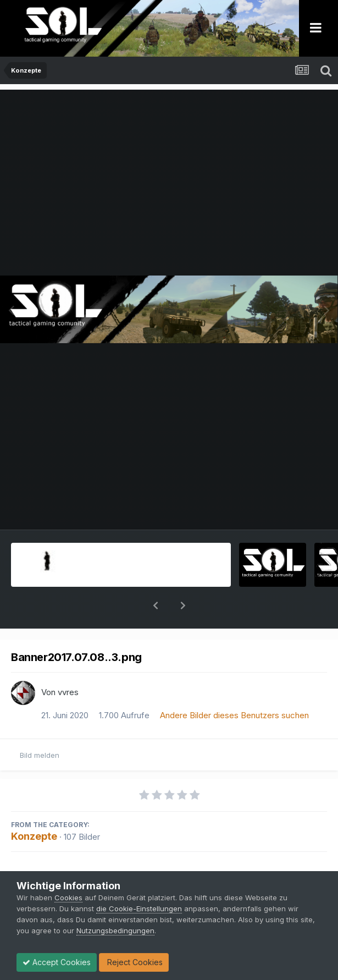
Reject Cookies (134, 962)
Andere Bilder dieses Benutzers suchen (234, 687)
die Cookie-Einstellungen (139, 909)
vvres (68, 664)
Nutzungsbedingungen (115, 931)
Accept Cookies (57, 962)
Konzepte (34, 808)
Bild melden (40, 726)
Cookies (68, 898)
